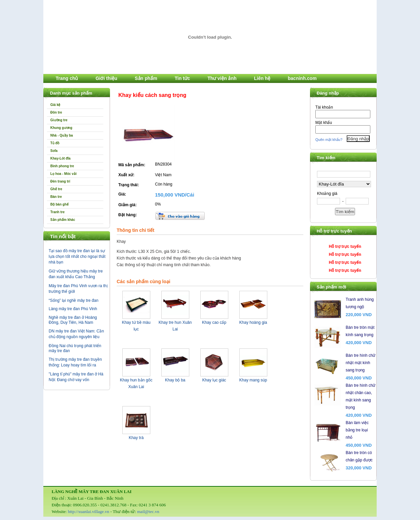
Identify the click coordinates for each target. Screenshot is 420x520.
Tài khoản (324, 107)
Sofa (54, 151)
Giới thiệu (106, 78)
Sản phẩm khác (63, 220)
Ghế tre (56, 189)
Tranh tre (57, 212)
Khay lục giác (214, 380)
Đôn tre (56, 112)
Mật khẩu (324, 123)
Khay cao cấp (214, 322)
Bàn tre (56, 197)
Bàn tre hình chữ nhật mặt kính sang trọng (360, 363)
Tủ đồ (55, 143)
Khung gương (61, 128)
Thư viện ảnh (222, 78)
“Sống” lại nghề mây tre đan (73, 300)
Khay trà (136, 438)
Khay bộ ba (175, 380)
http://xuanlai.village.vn (88, 512)
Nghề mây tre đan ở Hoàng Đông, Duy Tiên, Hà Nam (73, 320)
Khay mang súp (253, 380)
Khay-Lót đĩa (60, 158)
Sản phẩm (146, 78)
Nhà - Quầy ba (62, 135)
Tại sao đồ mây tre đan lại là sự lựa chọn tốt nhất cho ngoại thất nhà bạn (77, 257)
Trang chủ (67, 78)
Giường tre (59, 120)
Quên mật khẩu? (329, 140)
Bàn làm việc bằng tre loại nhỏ (357, 430)
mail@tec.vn (148, 512)
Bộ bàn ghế (59, 204)
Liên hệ (262, 78)
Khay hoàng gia (253, 322)
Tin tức (182, 78)
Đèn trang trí (60, 181)
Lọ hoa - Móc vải (63, 174)
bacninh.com (302, 78)
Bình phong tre (62, 166)
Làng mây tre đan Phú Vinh (73, 309)
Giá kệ (55, 105)
